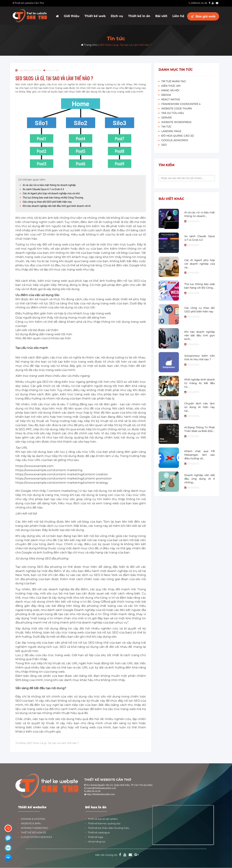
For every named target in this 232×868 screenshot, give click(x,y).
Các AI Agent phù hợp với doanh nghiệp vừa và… (200, 264)
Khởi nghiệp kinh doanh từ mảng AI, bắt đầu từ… (200, 383)
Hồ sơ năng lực (97, 842)
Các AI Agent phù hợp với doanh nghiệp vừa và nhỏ (51, 193)
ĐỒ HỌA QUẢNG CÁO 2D (178, 136)
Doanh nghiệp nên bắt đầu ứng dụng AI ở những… (200, 479)
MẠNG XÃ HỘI (170, 90)
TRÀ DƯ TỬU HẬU (173, 113)
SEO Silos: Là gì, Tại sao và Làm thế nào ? (125, 45)
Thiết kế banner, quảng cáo (104, 823)
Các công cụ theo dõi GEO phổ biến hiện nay (47, 202)
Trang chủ (89, 45)
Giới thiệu (72, 16)
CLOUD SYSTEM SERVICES (36, 837)
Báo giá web (203, 16)
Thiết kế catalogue (99, 832)
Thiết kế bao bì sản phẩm (103, 819)
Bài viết (161, 16)
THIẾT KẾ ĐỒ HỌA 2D (33, 832)
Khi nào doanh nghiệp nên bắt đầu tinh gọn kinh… (200, 335)
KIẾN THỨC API (171, 86)
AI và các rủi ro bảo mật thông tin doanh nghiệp (49, 185)
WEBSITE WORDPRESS (176, 122)
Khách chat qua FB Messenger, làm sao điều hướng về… (200, 455)
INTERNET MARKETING (34, 828)
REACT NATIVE (171, 99)
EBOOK (166, 95)
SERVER (166, 118)
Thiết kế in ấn (139, 16)
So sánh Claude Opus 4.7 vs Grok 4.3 (43, 189)
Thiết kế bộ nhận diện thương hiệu (109, 828)
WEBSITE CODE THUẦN (177, 108)
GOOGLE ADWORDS (175, 140)
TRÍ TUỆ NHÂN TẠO (174, 81)
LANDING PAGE (171, 131)
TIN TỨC (166, 127)
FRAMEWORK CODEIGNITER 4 (181, 104)
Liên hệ (178, 16)
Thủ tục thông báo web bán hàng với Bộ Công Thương (53, 198)
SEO (164, 145)
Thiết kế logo (96, 837)
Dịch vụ (117, 16)
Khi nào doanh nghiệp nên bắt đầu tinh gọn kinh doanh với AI (57, 206)
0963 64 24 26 (198, 3)
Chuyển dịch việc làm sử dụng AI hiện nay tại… (200, 407)
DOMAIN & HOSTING (33, 819)
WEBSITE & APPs (31, 823)
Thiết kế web (95, 16)
